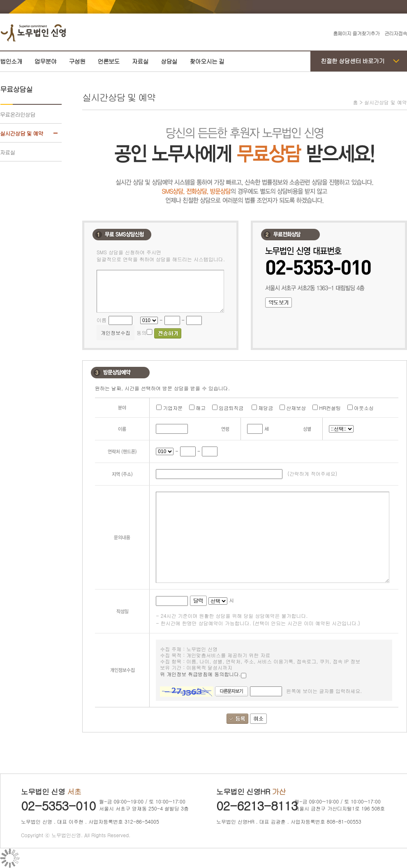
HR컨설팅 (330, 408)
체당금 (266, 408)
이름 (102, 320)
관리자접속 (396, 33)
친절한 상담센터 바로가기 (353, 61)
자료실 (140, 61)
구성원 (77, 61)
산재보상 (296, 408)
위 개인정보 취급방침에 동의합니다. (203, 674)
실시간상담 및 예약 (21, 133)
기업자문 (173, 408)
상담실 (169, 61)
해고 (201, 408)
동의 (141, 333)
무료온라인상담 (17, 114)
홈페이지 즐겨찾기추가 (356, 33)
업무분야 (46, 61)
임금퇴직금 (231, 408)
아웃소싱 (364, 408)
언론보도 (109, 61)
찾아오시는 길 (207, 61)
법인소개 (11, 61)
